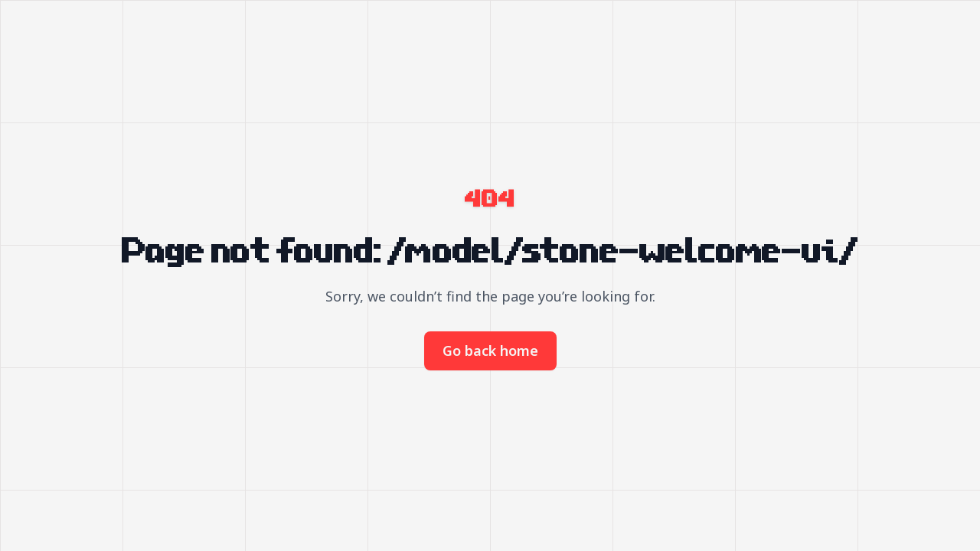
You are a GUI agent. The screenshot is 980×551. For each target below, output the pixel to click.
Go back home (490, 350)
